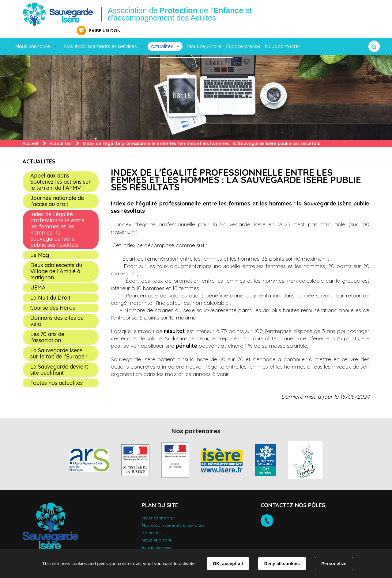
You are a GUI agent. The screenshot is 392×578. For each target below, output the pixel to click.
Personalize (334, 564)
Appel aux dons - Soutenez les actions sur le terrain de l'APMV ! (61, 172)
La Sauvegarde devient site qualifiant (59, 360)
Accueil (30, 134)
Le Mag (40, 245)
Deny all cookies (282, 564)
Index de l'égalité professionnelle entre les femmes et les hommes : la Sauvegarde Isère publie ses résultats (57, 220)
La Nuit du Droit (50, 288)
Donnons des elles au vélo (57, 311)
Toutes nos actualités (57, 373)
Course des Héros (53, 298)
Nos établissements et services (100, 37)
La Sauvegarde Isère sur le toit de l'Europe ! (59, 344)
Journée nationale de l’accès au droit (57, 191)
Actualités (162, 37)
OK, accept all (228, 564)
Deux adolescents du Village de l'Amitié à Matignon (56, 262)
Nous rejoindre (204, 37)
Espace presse (243, 37)
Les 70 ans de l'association (47, 328)
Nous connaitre (33, 37)
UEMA (38, 278)
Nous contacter (283, 37)
